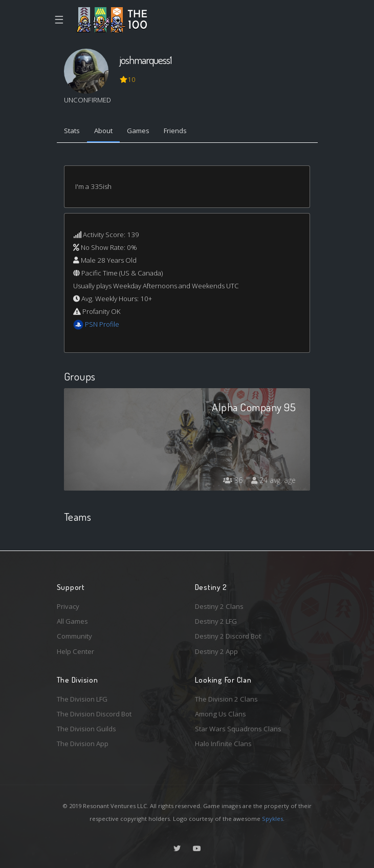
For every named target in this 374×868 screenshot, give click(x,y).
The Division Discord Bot (94, 714)
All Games (72, 621)
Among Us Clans (221, 714)
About (103, 131)
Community (74, 636)
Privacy (68, 606)
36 (233, 480)
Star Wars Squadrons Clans (238, 729)
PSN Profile (102, 324)
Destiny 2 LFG (216, 621)
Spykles (272, 819)
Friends (175, 131)
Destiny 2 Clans (219, 606)
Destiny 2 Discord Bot (228, 636)
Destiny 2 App (216, 651)
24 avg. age (273, 480)
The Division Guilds (86, 729)
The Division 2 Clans (226, 699)
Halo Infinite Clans (223, 744)
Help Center (75, 651)
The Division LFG (82, 699)
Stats (72, 131)
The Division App (83, 744)
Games (138, 131)
